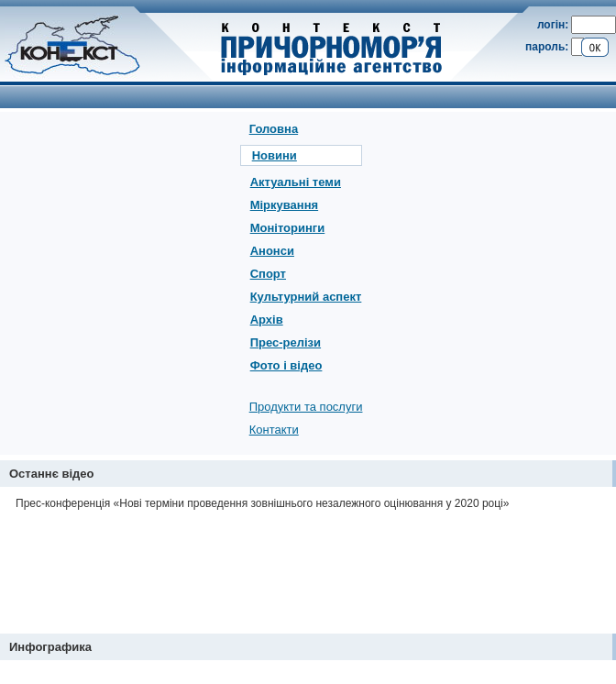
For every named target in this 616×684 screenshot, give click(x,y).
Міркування (284, 205)
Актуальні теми (296, 182)
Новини (275, 155)
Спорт (268, 274)
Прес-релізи (286, 342)
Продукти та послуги (306, 407)
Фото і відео (286, 365)
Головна (274, 129)
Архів (267, 320)
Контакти (274, 430)
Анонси (272, 251)
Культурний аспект (306, 297)
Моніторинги (288, 228)
